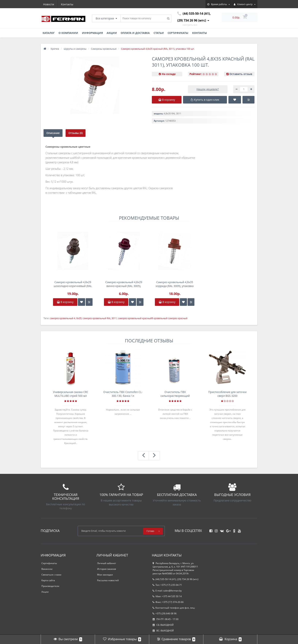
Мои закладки (105, 575)
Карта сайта (48, 580)
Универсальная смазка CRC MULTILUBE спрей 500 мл (71, 394)
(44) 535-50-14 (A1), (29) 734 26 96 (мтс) (176, 579)
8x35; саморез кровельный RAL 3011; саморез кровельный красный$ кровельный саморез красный (132, 318)
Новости (49, 4)
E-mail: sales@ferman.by (167, 591)
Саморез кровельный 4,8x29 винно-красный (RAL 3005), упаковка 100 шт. (124, 284)
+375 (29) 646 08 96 (165, 613)
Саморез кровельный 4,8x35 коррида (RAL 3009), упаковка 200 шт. (175, 284)
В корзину (65, 302)
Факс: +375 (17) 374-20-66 (168, 602)
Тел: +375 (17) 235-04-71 (167, 585)
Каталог (49, 33)
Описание (53, 133)
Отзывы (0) (76, 133)
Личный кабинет (107, 563)
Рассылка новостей (108, 580)
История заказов (107, 569)
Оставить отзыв (241, 74)
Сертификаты (178, 33)
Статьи (159, 33)
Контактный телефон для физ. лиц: (174, 608)
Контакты (67, 4)
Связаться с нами (51, 575)
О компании (68, 33)
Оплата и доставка (135, 33)
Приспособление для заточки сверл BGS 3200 (227, 394)
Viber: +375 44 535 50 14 (167, 596)
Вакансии (47, 569)
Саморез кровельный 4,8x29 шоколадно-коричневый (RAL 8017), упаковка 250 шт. (73, 284)
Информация (92, 33)
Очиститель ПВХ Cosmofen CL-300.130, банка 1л (123, 394)
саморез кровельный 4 (62, 318)
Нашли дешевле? (208, 89)
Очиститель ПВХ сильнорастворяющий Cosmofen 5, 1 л (175, 394)
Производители (50, 586)
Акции (112, 33)
